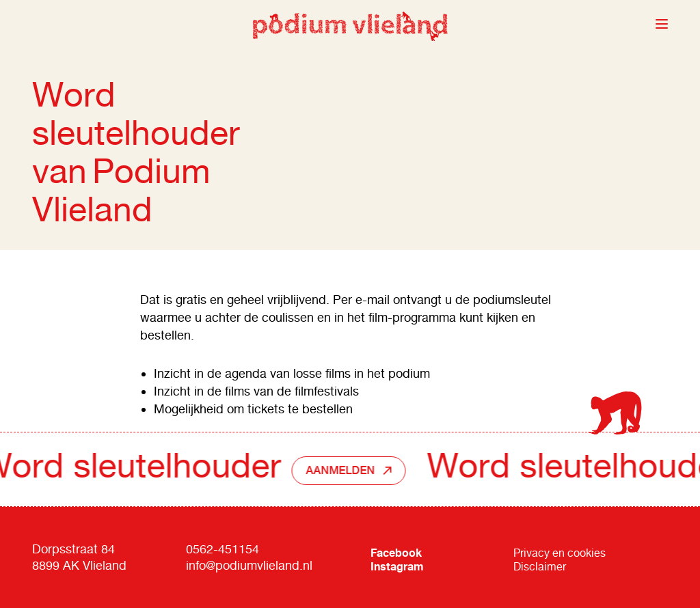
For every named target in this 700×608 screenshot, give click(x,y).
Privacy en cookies (560, 553)
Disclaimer (540, 567)
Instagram (397, 566)
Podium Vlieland (350, 24)
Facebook (396, 553)
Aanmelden (344, 470)
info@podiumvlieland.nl (249, 565)
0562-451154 (223, 549)
